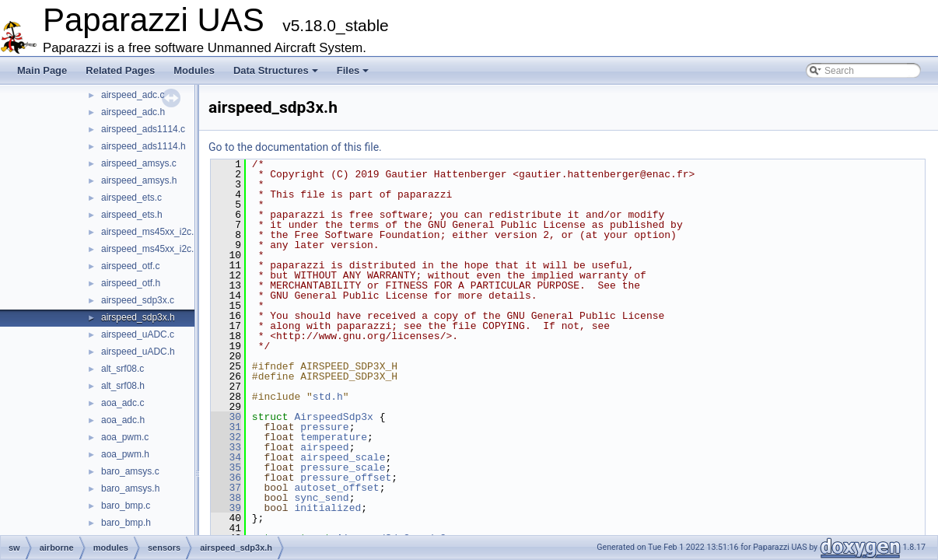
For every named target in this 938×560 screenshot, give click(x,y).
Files (353, 70)
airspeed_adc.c (133, 95)
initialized (327, 508)
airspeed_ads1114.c (143, 129)
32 (226, 437)
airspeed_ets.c (131, 198)
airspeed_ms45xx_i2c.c (150, 232)
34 (226, 457)
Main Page (42, 70)
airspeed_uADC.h (138, 352)
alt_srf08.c (122, 369)
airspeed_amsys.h (139, 180)
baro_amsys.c (130, 471)
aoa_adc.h (123, 420)
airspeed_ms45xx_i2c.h (150, 249)
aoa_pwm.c (125, 437)
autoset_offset (336, 488)
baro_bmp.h (126, 523)
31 (226, 427)
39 (226, 508)
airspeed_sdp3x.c (138, 300)
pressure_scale (343, 467)
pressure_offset (346, 478)
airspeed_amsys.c (139, 163)
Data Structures (276, 70)
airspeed (324, 447)
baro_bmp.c (126, 506)
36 (226, 478)
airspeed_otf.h (131, 283)
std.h (328, 397)
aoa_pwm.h (125, 454)
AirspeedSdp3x (333, 417)
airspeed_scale (343, 457)
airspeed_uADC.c (138, 334)
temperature (334, 437)
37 (226, 488)
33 (226, 447)
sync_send (321, 498)
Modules (194, 70)
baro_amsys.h (130, 488)
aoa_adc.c (122, 403)
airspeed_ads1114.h (143, 146)
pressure (324, 427)
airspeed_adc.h (133, 112)
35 (226, 467)
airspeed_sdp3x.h (138, 317)
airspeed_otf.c (130, 266)
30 (226, 417)
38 (226, 498)
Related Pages (120, 70)
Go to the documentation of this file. (295, 147)
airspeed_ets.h (132, 215)
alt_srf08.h (123, 386)
